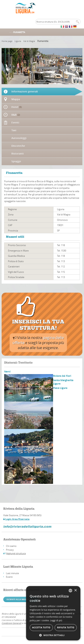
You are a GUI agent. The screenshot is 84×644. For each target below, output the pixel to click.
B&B (16, 115)
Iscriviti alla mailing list (21, 599)
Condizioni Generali (11, 623)
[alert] (53, 613)
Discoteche (18, 146)
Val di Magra (29, 41)
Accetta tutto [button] (41, 627)
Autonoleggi (19, 138)
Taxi (14, 130)
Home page (7, 41)
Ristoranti (18, 154)
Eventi (15, 122)
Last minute (12, 573)
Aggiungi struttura (16, 553)
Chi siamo (11, 546)
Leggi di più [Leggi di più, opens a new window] (56, 620)
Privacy (10, 550)
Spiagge (16, 161)
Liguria (18, 41)
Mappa (16, 99)
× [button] (75, 590)
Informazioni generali (25, 91)
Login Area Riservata (17, 519)
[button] (53, 635)
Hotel (17, 107)
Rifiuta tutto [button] (66, 627)
